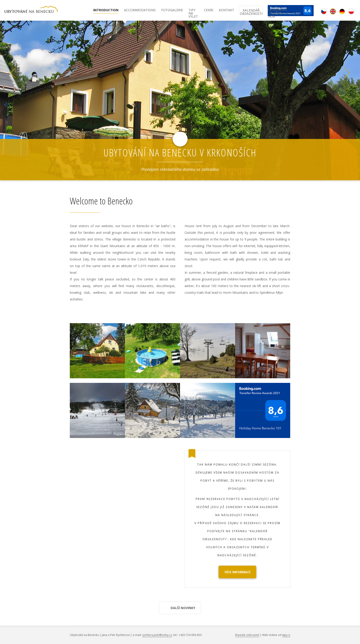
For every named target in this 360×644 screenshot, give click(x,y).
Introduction (106, 10)
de (342, 11)
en (333, 11)
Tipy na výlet (193, 11)
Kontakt (226, 10)
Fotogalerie (172, 10)
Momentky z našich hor (278, 11)
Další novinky (183, 608)
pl (351, 11)
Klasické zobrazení (247, 635)
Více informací (237, 572)
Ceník (209, 10)
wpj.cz (286, 635)
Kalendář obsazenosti (251, 11)
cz (324, 11)
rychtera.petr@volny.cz (157, 635)
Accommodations (140, 10)
